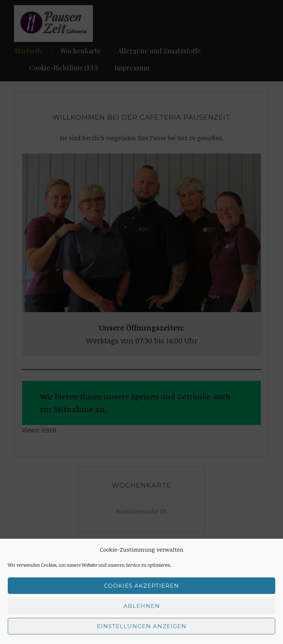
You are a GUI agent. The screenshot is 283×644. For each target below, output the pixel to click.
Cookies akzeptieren (141, 586)
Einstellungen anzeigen (142, 626)
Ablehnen (142, 606)
